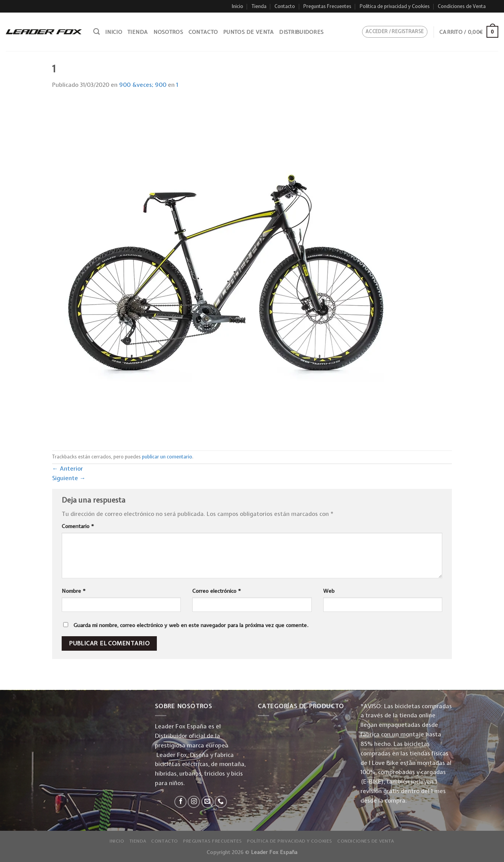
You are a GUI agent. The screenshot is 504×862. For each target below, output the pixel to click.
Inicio (238, 6)
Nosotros (168, 32)
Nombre (74, 591)
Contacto (285, 6)
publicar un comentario (167, 457)
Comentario (78, 526)
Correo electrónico (217, 591)
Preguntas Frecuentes (327, 6)
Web (329, 591)
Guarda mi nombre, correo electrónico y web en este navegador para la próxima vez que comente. (191, 625)
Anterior (68, 469)
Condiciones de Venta (462, 6)
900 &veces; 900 (143, 85)
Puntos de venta (248, 32)
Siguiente (69, 478)
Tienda (259, 6)
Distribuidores (301, 32)
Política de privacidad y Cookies (395, 6)
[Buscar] (96, 32)
